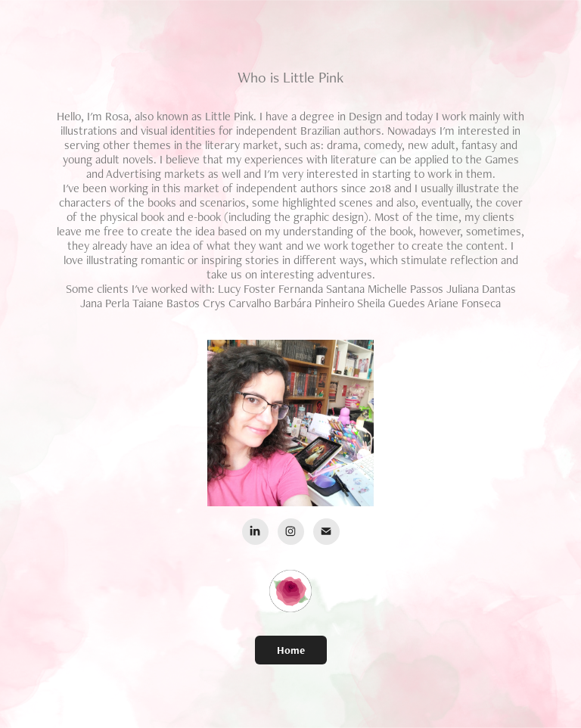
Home (291, 650)
